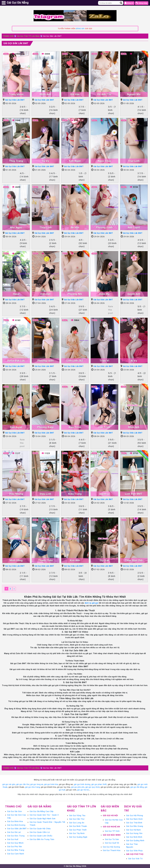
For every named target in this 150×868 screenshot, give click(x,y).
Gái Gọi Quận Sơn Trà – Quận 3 (44, 815)
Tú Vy (46, 161)
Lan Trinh (104, 427)
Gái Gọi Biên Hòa (15, 821)
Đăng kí (129, 3)
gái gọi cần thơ (23, 784)
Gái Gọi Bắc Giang (135, 826)
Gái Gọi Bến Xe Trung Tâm (42, 839)
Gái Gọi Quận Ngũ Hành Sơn (43, 819)
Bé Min (75, 228)
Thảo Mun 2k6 (134, 560)
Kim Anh (75, 560)
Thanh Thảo (46, 560)
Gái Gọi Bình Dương (16, 825)
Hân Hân (46, 294)
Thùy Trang (16, 161)
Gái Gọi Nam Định (134, 819)
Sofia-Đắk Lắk (16, 361)
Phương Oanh (104, 228)
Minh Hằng (16, 560)
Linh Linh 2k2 (75, 361)
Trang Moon (16, 94)
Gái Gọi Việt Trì (135, 859)
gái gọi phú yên (78, 787)
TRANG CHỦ (8, 36)
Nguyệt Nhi (134, 94)
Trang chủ (13, 806)
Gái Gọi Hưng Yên (134, 833)
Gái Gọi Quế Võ (112, 843)
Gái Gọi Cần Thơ (77, 819)
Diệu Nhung (16, 494)
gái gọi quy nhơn (93, 787)
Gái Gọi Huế (13, 839)
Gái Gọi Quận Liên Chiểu (41, 836)
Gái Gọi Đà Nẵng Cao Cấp (41, 811)
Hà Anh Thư (104, 94)
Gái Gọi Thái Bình (134, 823)
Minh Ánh (46, 94)
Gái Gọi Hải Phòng (135, 815)
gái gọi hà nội (83, 790)
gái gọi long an (37, 784)
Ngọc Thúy (104, 161)
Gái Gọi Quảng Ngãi (78, 837)
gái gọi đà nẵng (137, 787)
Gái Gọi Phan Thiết (78, 830)
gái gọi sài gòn (9, 784)
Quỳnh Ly (104, 494)
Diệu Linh (46, 494)
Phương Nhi (75, 294)
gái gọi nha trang (33, 787)
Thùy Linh (46, 228)
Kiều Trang (75, 494)
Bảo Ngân (16, 427)
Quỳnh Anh (134, 294)
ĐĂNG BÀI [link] (80, 29)
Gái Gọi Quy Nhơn (15, 843)
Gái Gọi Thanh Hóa (112, 850)
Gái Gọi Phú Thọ (135, 854)
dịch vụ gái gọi (92, 603)
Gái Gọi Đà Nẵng (39, 806)
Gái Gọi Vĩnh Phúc (135, 851)
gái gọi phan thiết (99, 784)
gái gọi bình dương (82, 784)
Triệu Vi (104, 361)
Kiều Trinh (75, 427)
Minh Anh (134, 427)
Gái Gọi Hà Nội (110, 815)
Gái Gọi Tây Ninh (77, 833)
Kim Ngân (75, 161)
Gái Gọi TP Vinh (112, 831)
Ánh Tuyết (134, 228)
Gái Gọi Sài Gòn (15, 811)
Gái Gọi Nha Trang (16, 850)
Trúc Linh (134, 161)
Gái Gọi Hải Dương (111, 847)
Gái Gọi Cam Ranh (16, 854)
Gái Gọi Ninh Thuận (78, 826)
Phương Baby (46, 427)
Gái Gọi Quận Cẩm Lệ (40, 832)
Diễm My (104, 294)
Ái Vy (134, 361)
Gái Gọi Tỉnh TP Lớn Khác (28, 36)
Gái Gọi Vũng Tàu (77, 815)
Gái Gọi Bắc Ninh (112, 835)
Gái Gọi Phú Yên (15, 847)
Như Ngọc (16, 228)
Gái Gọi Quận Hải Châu (40, 829)
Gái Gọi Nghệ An (111, 827)
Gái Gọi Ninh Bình (134, 837)
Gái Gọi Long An (77, 823)
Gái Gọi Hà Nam (134, 830)
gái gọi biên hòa (51, 784)
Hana (16, 294)
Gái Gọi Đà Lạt (14, 832)
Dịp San (104, 560)
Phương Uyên (46, 361)
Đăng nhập (142, 3)
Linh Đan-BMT (134, 494)
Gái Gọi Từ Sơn (112, 839)
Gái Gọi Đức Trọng (16, 836)
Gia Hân (75, 94)
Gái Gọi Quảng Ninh (135, 840)
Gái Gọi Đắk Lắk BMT (16, 43)
